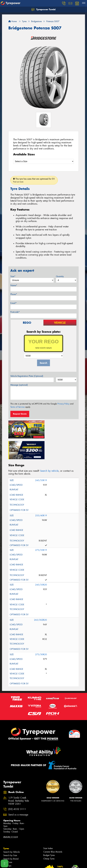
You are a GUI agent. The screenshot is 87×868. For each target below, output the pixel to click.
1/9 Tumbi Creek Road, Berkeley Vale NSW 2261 (19, 779)
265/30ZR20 (40, 598)
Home (13, 21)
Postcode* (15, 312)
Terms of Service (17, 407)
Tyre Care (8, 841)
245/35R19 (41, 459)
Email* (13, 303)
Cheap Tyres (49, 837)
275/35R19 (41, 528)
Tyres (6, 827)
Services (8, 858)
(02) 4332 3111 (17, 787)
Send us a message (18, 793)
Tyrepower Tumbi (43, 10)
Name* (14, 285)
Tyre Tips (7, 844)
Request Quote (20, 414)
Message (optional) (19, 385)
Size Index (48, 827)
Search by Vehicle (11, 830)
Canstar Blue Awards (53, 830)
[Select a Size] (43, 161)
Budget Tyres (49, 834)
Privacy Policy (63, 404)
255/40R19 (41, 494)
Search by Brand (11, 837)
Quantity (60, 276)
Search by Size (10, 834)
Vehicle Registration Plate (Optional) (27, 376)
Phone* (14, 294)
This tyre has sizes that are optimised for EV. (34, 180)
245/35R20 (41, 563)
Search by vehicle (49, 449)
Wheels (7, 847)
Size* (13, 276)
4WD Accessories (11, 861)
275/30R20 (41, 633)
